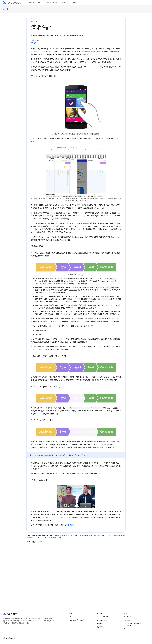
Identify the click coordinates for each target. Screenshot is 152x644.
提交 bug (72, 617)
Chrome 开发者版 (103, 617)
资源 (31, 3)
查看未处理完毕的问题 (77, 620)
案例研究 (73, 3)
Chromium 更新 (102, 620)
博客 (64, 3)
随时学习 (70, 525)
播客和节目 (100, 627)
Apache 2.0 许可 (93, 535)
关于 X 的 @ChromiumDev (133, 617)
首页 (32, 21)
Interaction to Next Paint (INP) (93, 52)
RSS (125, 629)
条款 (4, 638)
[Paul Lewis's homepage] (35, 44)
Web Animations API (55, 284)
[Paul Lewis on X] (32, 44)
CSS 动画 (113, 281)
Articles (6, 9)
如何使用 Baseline (51, 3)
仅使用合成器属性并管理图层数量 (74, 455)
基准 (39, 3)
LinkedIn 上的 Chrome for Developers (132, 624)
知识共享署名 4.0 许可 (59, 535)
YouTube (127, 620)
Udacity (44, 525)
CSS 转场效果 (40, 284)
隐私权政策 (11, 638)
